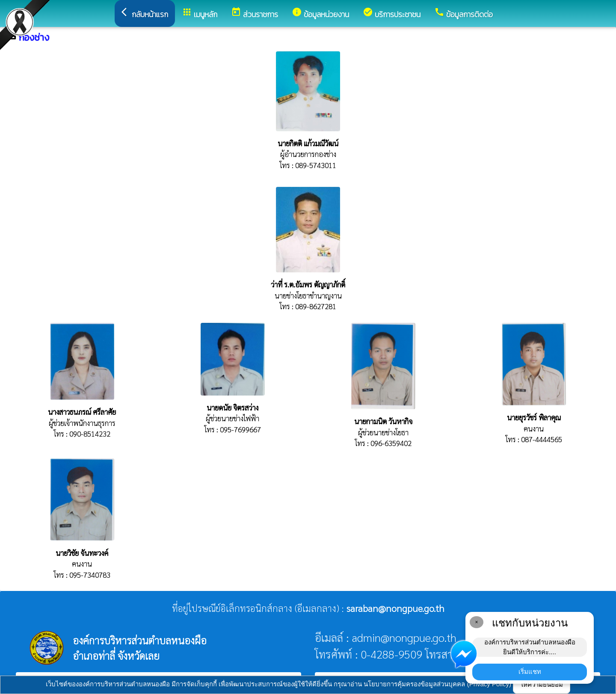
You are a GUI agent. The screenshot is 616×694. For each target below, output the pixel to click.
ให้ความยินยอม (542, 684)
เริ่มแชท (530, 672)
